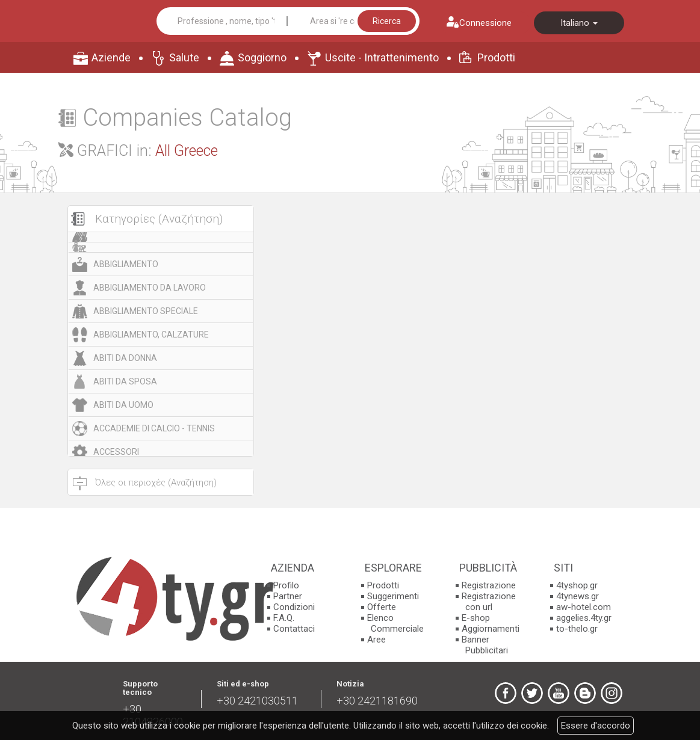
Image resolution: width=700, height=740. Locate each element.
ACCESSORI (116, 452)
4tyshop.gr (577, 585)
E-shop (476, 618)
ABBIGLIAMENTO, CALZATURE (151, 335)
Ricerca (387, 21)
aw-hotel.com (584, 607)
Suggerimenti (393, 596)
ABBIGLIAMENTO (126, 264)
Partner (288, 596)
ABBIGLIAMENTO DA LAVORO (150, 288)
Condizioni (294, 607)
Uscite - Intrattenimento (382, 57)
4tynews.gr (578, 596)
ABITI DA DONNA (125, 358)
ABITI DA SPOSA (125, 381)
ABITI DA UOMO (123, 405)
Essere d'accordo (596, 726)
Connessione (485, 23)
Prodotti (496, 57)
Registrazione (489, 585)
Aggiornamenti (491, 629)
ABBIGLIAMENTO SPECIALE (146, 311)
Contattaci (294, 629)
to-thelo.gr (577, 629)
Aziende (111, 57)
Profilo (286, 585)
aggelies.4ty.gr (584, 618)
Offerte (382, 607)
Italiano (579, 23)
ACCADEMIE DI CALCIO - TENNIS (154, 428)
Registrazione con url (489, 602)
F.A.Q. (284, 618)
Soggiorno (262, 57)
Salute (184, 57)
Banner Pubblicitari (485, 645)
